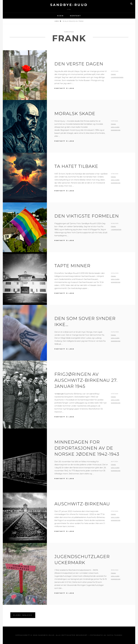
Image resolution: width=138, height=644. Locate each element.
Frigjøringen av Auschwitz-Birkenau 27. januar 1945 (86, 380)
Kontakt (75, 16)
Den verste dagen (79, 64)
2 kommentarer (117, 77)
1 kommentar (116, 229)
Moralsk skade (75, 113)
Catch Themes (115, 635)
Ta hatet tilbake (76, 166)
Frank (113, 74)
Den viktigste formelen (87, 216)
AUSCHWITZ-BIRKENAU (82, 504)
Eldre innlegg (23, 615)
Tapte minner (72, 266)
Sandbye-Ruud (69, 5)
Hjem (60, 16)
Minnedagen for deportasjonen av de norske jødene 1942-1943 (87, 448)
